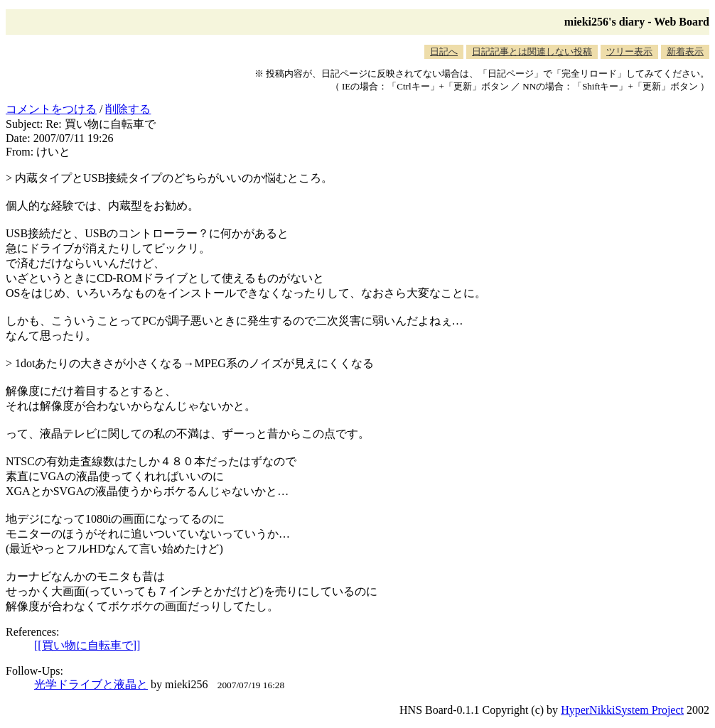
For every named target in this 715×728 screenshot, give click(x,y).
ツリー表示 (629, 51)
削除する (128, 109)
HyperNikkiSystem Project (622, 710)
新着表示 (685, 51)
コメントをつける (51, 109)
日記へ (444, 51)
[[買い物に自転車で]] (87, 645)
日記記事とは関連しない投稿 (532, 51)
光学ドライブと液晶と (91, 684)
